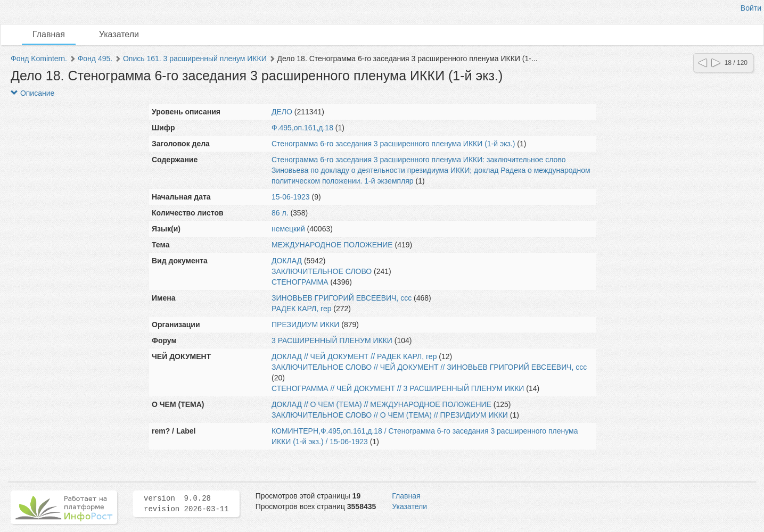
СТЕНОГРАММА (300, 282)
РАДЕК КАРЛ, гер (301, 309)
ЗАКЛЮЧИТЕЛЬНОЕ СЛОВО (322, 271)
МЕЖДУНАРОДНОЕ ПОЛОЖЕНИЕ (332, 245)
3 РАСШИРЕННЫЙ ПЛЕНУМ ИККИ (332, 340)
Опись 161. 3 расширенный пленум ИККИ (195, 59)
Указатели (119, 34)
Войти (751, 8)
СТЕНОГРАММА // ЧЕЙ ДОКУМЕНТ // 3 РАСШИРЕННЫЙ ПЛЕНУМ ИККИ (398, 388)
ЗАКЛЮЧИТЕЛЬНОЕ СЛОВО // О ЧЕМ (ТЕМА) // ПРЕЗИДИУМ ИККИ (390, 415)
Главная (49, 34)
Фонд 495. (95, 59)
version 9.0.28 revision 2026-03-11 (186, 504)
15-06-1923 (291, 197)
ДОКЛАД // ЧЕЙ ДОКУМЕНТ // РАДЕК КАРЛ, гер (354, 356)
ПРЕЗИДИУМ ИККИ (305, 325)
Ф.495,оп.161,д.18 (302, 128)
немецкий (288, 229)
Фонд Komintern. (39, 59)
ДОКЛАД (287, 261)
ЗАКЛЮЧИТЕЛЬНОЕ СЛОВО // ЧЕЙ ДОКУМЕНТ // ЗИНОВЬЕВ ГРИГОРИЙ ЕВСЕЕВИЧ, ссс (429, 367)
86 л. (280, 213)
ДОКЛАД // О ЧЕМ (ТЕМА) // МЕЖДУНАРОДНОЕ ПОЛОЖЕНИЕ (381, 404)
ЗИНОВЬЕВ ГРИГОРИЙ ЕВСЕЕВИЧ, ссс (342, 298)
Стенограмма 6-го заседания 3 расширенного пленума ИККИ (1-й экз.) (393, 144)
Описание (32, 93)
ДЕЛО (282, 112)
